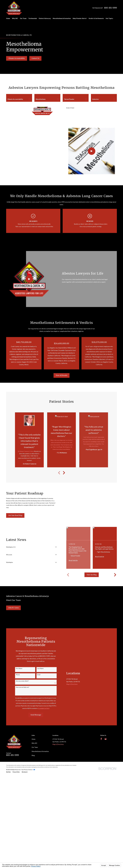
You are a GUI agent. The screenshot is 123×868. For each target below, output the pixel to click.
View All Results (62, 375)
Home (33, 739)
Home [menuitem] (8, 18)
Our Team (35, 747)
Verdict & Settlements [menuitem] (96, 18)
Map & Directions (72, 684)
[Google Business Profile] (106, 739)
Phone (18, 675)
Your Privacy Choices (28, 770)
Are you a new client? (22, 681)
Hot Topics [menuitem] (109, 18)
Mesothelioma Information (40, 751)
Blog (33, 755)
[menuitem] (8, 772)
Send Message (36, 715)
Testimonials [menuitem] (33, 18)
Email (39, 675)
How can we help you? (22, 687)
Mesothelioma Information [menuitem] (62, 18)
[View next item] (64, 473)
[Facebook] (101, 739)
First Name (19, 668)
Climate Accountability (17, 58)
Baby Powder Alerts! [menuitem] (80, 18)
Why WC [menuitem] (15, 18)
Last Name (40, 668)
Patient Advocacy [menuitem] (45, 18)
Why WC (34, 743)
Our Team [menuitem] (23, 18)
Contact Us (35, 58)
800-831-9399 (111, 8)
